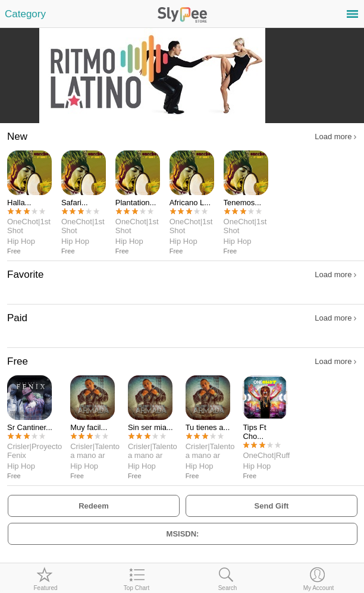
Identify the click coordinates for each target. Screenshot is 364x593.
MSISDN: (183, 534)
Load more (335, 137)
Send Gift (272, 506)
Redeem (94, 506)
